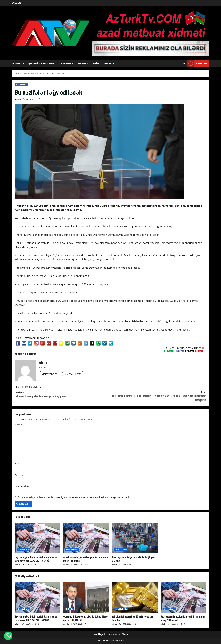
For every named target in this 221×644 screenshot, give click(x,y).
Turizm (96, 63)
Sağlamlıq (109, 63)
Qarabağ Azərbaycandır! (42, 63)
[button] (8, 636)
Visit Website (49, 374)
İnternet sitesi (22, 486)
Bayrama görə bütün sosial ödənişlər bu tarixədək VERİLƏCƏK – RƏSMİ (36, 559)
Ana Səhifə (18, 63)
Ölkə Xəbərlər (21, 84)
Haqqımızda (113, 634)
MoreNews (104, 641)
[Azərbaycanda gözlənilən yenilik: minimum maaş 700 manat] (86, 538)
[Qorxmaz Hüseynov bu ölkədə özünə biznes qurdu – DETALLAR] (86, 597)
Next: (158, 396)
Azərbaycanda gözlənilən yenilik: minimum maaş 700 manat (86, 559)
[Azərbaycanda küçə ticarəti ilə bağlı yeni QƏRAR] (135, 538)
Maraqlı (82, 63)
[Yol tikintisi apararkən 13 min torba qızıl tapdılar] (135, 597)
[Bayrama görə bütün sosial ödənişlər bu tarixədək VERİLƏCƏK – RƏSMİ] (38, 538)
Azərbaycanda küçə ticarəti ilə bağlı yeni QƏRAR (134, 559)
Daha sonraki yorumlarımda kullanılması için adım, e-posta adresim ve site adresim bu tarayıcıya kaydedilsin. (75, 497)
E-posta (20, 475)
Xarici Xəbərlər (121, 609)
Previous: (63, 394)
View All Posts (73, 374)
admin (18, 99)
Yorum (19, 424)
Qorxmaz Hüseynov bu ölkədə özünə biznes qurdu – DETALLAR (86, 618)
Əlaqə (125, 634)
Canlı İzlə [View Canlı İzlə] (197, 64)
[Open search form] (184, 64)
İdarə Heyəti (98, 634)
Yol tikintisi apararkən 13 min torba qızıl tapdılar (133, 618)
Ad (17, 464)
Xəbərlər (65, 63)
